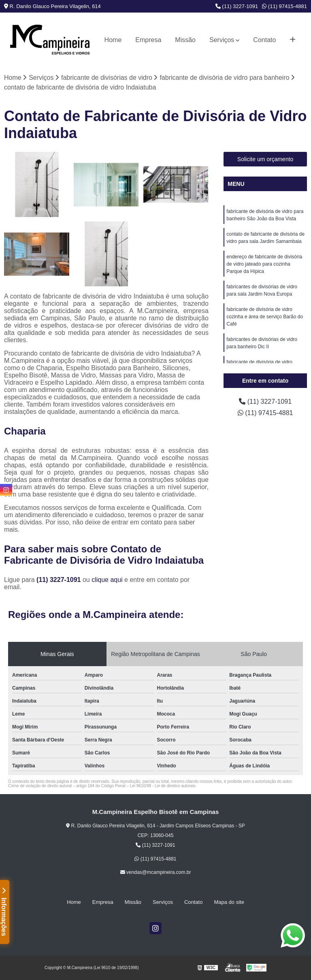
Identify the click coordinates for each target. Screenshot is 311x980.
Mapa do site (229, 902)
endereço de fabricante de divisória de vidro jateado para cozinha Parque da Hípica (264, 264)
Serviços (222, 40)
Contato (264, 40)
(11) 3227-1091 (237, 6)
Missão (185, 40)
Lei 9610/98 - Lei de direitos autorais (163, 786)
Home (113, 40)
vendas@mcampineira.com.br (156, 872)
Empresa (148, 40)
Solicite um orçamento (265, 159)
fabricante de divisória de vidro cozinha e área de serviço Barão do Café (265, 317)
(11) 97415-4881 (284, 6)
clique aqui (107, 580)
